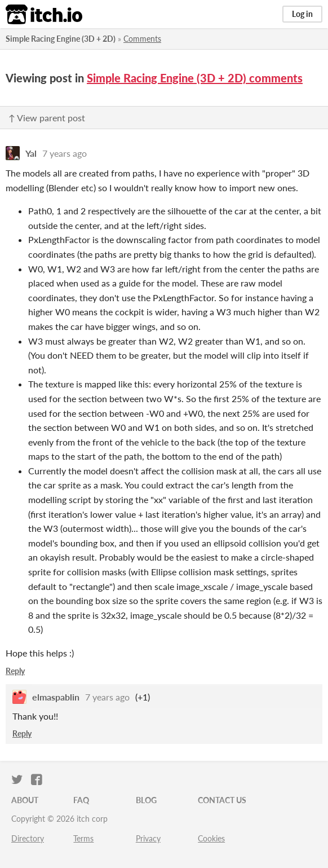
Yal (31, 153)
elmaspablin (56, 697)
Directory (28, 838)
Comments (142, 39)
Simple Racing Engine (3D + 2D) (61, 39)
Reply (15, 671)
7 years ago (65, 153)
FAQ (81, 800)
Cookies (211, 838)
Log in (302, 14)
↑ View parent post (47, 118)
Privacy (148, 838)
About (25, 800)
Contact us (222, 800)
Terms (83, 838)
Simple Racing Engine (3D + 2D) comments (195, 78)
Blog (146, 800)
